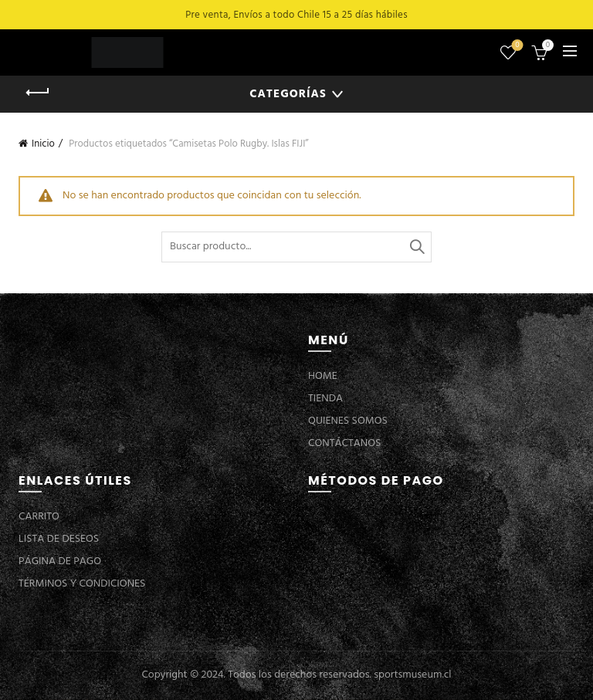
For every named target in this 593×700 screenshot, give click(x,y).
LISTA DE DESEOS (59, 539)
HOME (323, 376)
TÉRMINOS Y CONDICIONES (82, 584)
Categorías (288, 94)
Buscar (416, 247)
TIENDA (325, 399)
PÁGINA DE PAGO (60, 561)
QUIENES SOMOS (348, 421)
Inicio (43, 144)
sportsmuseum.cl (412, 675)
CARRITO (39, 517)
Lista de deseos (516, 46)
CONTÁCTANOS (344, 443)
